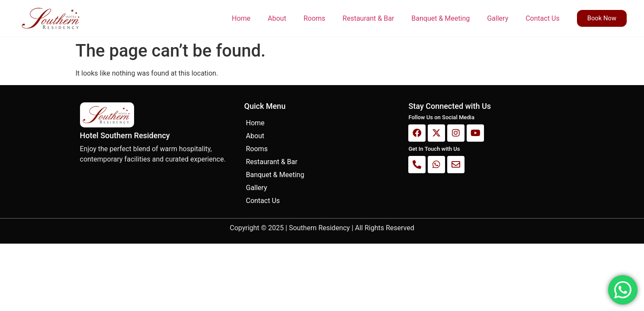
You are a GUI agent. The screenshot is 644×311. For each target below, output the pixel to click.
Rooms (314, 18)
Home (241, 18)
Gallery (497, 18)
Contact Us (542, 18)
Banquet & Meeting (440, 18)
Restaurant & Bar (368, 18)
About (277, 18)
